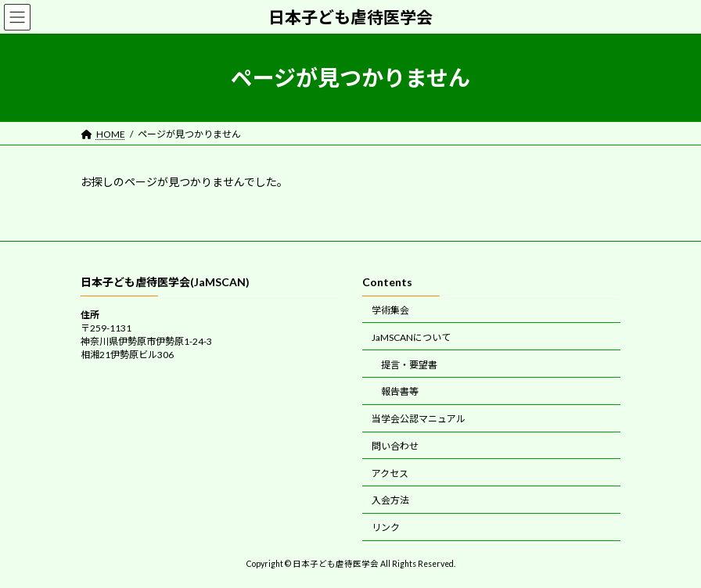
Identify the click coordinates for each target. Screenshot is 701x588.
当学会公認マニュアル (419, 419)
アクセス (390, 473)
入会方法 (390, 501)
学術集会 (390, 310)
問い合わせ (395, 446)
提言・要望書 (409, 365)
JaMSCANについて (411, 337)
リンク (386, 527)
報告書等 (400, 392)
